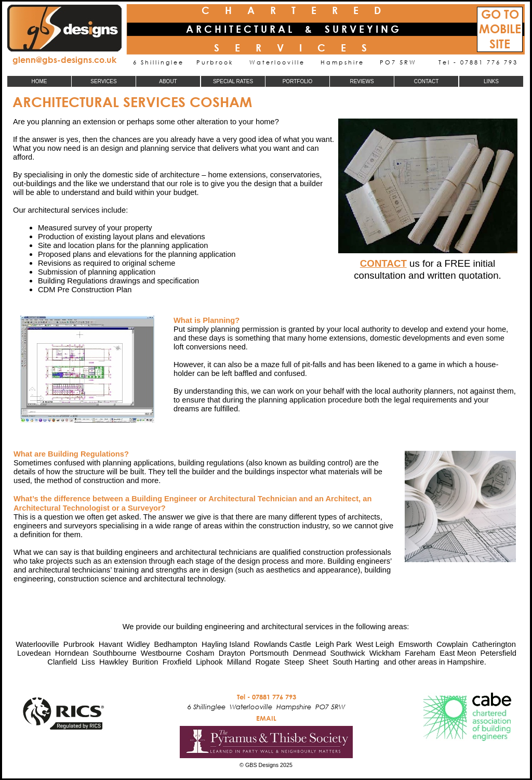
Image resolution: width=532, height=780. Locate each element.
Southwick (348, 653)
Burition (145, 662)
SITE (500, 44)
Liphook (209, 662)
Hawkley (114, 662)
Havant (111, 644)
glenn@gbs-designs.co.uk (64, 60)
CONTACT (383, 263)
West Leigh (375, 644)
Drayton (232, 653)
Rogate (267, 662)
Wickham (385, 653)
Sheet (318, 662)
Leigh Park (334, 644)
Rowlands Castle (283, 644)
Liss (88, 662)
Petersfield (498, 653)
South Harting (356, 662)
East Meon (458, 653)
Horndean (72, 653)
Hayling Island (225, 644)
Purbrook (79, 644)
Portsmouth (269, 653)
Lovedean (34, 653)
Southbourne (115, 653)
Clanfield (62, 662)
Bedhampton (176, 644)
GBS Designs (262, 765)
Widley (138, 644)
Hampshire (466, 662)
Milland (239, 662)
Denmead (310, 653)
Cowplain (452, 644)
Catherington (494, 644)
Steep (294, 662)
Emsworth (415, 644)
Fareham (420, 653)
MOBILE (500, 29)
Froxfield (177, 662)
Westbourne (161, 653)
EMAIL (266, 718)
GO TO (500, 14)
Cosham (200, 653)
